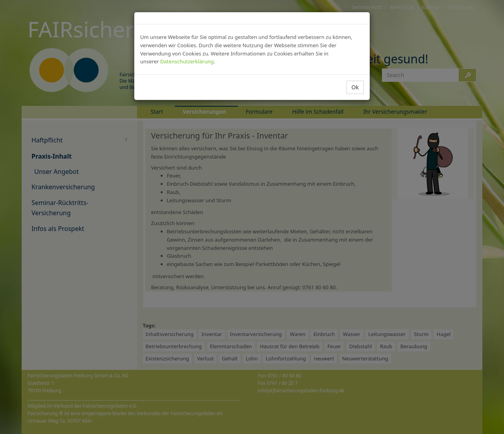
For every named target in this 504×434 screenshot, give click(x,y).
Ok (355, 87)
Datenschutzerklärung (187, 61)
